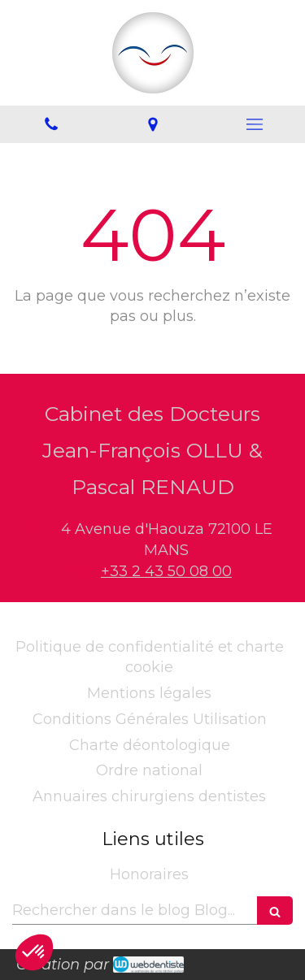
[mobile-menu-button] (254, 124)
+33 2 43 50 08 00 (166, 571)
